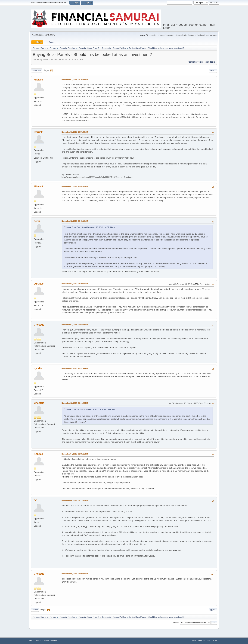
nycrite (38, 368)
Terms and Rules (204, 641)
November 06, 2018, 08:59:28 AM (75, 574)
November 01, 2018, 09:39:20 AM (75, 80)
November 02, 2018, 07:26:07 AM (75, 284)
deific (37, 221)
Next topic (210, 62)
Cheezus (39, 325)
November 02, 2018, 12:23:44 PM (75, 368)
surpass (39, 284)
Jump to (176, 623)
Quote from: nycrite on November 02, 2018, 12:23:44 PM (90, 409)
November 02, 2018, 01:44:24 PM (75, 403)
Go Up (35, 610)
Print (213, 71)
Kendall (38, 454)
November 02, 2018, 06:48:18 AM (75, 221)
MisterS (38, 80)
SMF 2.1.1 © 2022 (36, 641)
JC (35, 501)
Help (194, 641)
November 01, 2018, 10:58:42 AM (75, 186)
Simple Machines (50, 641)
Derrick (38, 132)
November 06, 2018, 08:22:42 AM (75, 500)
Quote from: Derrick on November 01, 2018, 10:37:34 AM (91, 227)
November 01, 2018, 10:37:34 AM (75, 132)
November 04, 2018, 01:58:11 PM (75, 454)
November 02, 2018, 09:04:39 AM (75, 325)
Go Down (37, 70)
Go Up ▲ (215, 641)
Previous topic (195, 62)
